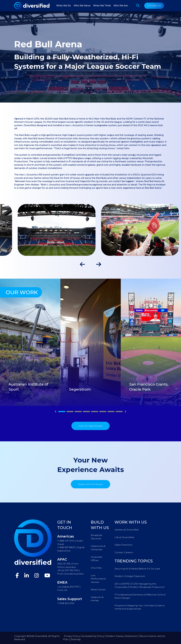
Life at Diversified (124, 537)
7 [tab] (111, 412)
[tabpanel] (30, 342)
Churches (96, 568)
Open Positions (123, 545)
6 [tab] (103, 412)
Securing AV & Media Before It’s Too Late (137, 569)
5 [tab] (95, 412)
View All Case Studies (90, 426)
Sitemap (76, 639)
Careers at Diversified (127, 530)
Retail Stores (98, 590)
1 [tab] (62, 412)
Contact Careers (124, 552)
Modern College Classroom (130, 576)
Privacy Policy (72, 636)
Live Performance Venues (98, 579)
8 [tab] (119, 412)
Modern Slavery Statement (122, 636)
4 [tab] (86, 412)
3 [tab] (78, 412)
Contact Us (154, 6)
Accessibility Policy (93, 636)
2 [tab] (70, 412)
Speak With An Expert (90, 484)
